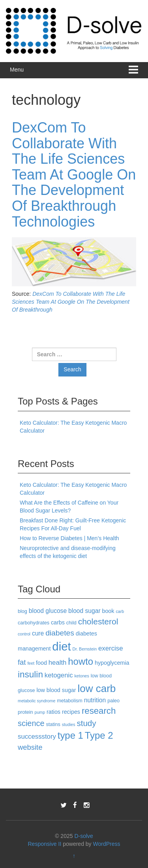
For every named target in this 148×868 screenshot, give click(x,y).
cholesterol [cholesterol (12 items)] (98, 621)
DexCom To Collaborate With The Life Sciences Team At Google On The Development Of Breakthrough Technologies (74, 175)
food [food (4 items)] (41, 663)
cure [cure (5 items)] (38, 633)
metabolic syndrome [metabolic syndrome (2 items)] (37, 701)
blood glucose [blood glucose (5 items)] (48, 611)
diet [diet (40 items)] (61, 646)
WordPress (107, 844)
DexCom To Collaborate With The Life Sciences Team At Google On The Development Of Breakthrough (71, 302)
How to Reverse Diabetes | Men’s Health (69, 538)
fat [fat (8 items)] (22, 662)
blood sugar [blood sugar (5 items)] (84, 611)
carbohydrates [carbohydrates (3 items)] (34, 623)
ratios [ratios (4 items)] (53, 712)
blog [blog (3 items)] (22, 611)
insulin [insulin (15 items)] (30, 674)
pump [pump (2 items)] (40, 712)
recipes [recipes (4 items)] (71, 712)
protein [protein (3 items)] (25, 712)
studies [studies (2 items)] (69, 724)
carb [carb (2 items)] (120, 611)
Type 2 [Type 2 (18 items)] (99, 735)
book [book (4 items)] (108, 611)
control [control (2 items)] (24, 634)
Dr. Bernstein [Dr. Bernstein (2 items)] (85, 649)
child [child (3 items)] (71, 623)
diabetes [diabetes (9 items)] (60, 633)
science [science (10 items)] (31, 723)
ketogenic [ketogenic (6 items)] (59, 675)
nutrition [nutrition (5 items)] (95, 700)
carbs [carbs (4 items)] (58, 622)
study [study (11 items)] (86, 723)
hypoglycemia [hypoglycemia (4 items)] (112, 663)
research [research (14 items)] (99, 711)
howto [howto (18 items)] (81, 661)
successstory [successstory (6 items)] (37, 737)
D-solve (83, 836)
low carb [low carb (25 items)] (96, 688)
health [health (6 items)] (58, 663)
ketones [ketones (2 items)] (81, 676)
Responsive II (45, 844)
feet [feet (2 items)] (31, 663)
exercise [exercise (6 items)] (111, 648)
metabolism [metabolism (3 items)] (70, 701)
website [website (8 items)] (30, 747)
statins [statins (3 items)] (53, 724)
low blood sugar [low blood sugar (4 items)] (56, 690)
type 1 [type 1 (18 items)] (70, 735)
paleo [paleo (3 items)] (113, 701)
